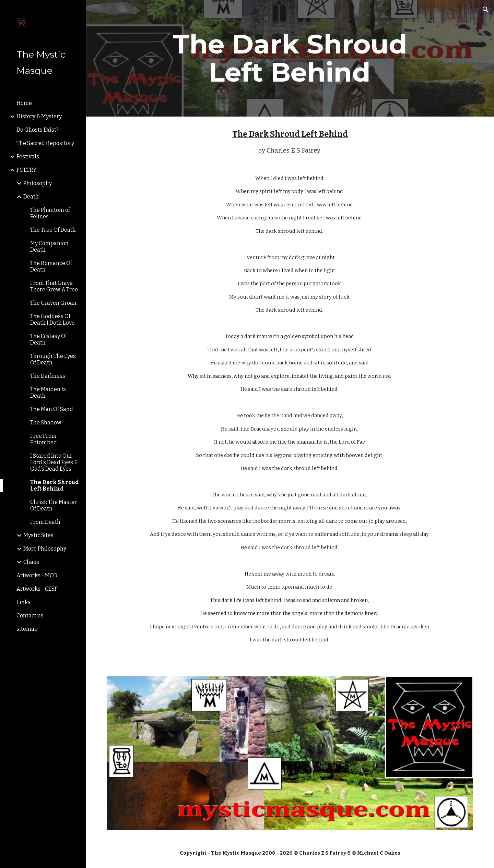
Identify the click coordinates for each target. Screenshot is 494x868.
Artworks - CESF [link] (37, 589)
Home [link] (24, 103)
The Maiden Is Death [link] (48, 393)
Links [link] (23, 602)
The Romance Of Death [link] (51, 266)
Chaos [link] (31, 562)
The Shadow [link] (46, 423)
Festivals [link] (28, 156)
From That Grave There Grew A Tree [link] (54, 286)
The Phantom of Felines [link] (50, 213)
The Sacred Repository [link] (45, 143)
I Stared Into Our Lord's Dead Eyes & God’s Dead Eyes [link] (54, 462)
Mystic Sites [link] (38, 535)
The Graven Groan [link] (53, 303)
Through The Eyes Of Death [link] (53, 359)
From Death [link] (45, 522)
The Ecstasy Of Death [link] (49, 339)
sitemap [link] (27, 629)
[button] (486, 10)
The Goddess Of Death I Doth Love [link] (52, 320)
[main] (290, 58)
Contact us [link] (30, 616)
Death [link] (31, 197)
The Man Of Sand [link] (52, 409)
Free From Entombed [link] (44, 439)
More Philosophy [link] (45, 549)
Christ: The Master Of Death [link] (54, 505)
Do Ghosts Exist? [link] (38, 130)
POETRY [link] (27, 170)
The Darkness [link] (48, 376)
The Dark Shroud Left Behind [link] (55, 485)
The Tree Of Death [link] (53, 230)
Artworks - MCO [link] (37, 575)
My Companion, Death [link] (50, 246)
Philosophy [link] (38, 183)
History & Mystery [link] (39, 116)
